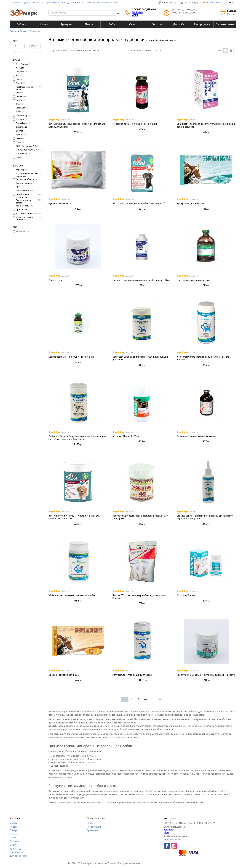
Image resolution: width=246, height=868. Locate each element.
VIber (135, 15)
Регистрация (94, 827)
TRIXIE (19, 112)
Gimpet (19, 96)
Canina (19, 79)
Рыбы (13, 838)
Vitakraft (20, 119)
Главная (14, 31)
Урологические (23, 191)
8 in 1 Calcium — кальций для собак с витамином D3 (139, 204)
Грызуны (15, 830)
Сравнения (93, 830)
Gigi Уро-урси (55, 280)
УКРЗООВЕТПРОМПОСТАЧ (28, 150)
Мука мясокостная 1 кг (60, 204)
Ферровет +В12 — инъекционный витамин (135, 124)
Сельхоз (14, 841)
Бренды (66, 3)
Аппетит (20, 170)
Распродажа (17, 852)
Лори (18, 142)
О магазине (16, 3)
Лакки (19, 138)
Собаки (24, 31)
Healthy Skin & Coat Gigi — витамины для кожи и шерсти (206, 675)
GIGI (18, 93)
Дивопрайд (21, 127)
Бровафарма (22, 123)
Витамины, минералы (26, 213)
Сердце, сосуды (24, 183)
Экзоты (14, 845)
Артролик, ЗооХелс (187, 595)
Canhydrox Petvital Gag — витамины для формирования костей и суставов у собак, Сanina (77, 438)
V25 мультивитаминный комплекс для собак (72, 595)
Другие (19, 131)
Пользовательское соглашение (101, 3)
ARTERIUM (21, 68)
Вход (90, 823)
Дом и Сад (15, 849)
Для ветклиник (18, 856)
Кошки (13, 827)
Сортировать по (59, 50)
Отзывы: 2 (65, 591)
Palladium (20, 108)
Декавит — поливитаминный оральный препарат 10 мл (141, 280)
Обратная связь (172, 840)
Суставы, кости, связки (24, 201)
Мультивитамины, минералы (25, 218)
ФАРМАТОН (21, 154)
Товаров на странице (141, 50)
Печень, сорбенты (25, 179)
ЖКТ (18, 187)
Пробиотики (22, 210)
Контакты (78, 3)
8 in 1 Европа (22, 64)
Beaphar (20, 72)
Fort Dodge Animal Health (25, 88)
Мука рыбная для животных (191, 204)
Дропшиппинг (52, 3)
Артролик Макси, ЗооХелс (126, 436)
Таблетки (20, 231)
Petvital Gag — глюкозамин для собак (132, 675)
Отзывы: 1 (193, 120)
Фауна (19, 157)
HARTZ (19, 100)
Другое (19, 135)
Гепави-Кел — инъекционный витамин (197, 436)
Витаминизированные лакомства (27, 175)
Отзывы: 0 (65, 120)
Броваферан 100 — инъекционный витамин (71, 357)
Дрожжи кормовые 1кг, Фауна (64, 675)
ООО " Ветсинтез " (25, 146)
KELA (18, 104)
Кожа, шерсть (23, 206)
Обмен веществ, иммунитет (24, 196)
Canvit (19, 83)
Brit (17, 75)
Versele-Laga (22, 115)
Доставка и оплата (33, 3)
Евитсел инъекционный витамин (194, 280)
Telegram (137, 13)
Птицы (14, 834)
